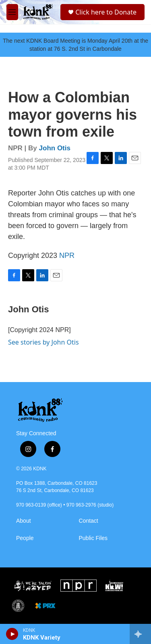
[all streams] (140, 634)
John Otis (55, 148)
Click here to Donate (106, 12)
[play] (12, 634)
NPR (67, 256)
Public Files (93, 538)
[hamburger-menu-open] (12, 12)
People (25, 538)
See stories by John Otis (43, 342)
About (24, 521)
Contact (89, 521)
